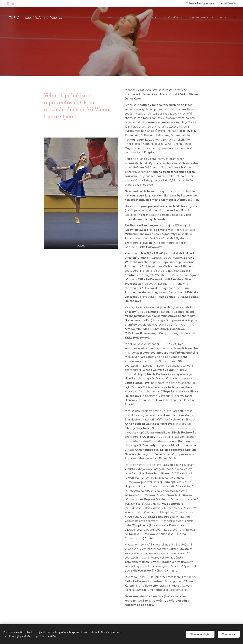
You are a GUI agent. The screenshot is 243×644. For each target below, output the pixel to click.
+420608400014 (229, 3)
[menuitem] (140, 18)
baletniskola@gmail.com (202, 3)
